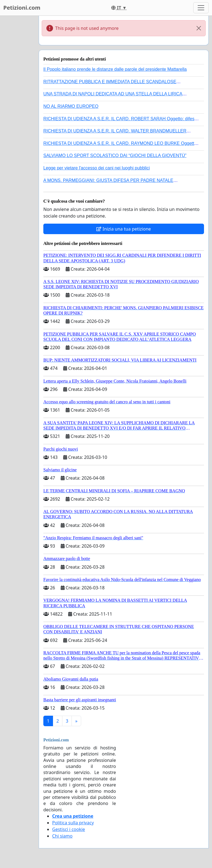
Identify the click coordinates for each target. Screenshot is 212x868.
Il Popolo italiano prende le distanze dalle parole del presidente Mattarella (115, 69)
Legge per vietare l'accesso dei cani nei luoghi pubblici (97, 168)
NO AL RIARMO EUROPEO (71, 106)
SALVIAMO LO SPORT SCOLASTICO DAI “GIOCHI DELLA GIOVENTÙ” (115, 155)
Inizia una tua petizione (124, 229)
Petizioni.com (22, 8)
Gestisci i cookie (69, 829)
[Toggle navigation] (201, 8)
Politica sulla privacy (73, 823)
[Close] (199, 28)
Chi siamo (62, 836)
